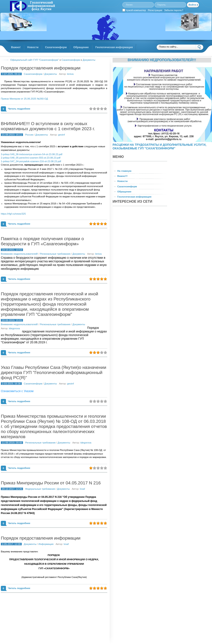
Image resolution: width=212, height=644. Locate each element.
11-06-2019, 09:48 (12, 443)
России (29, 135)
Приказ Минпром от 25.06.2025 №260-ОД (24, 99)
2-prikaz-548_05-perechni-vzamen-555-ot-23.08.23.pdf (31, 158)
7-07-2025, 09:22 (11, 74)
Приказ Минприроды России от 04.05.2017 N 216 (51, 483)
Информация (46, 544)
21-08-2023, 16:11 (12, 135)
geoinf (61, 135)
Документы (51, 74)
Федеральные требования (40, 489)
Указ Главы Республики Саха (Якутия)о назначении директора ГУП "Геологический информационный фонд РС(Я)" (54, 372)
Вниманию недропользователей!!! (162, 60)
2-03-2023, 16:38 (11, 384)
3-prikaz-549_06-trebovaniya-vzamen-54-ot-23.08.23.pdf (32, 154)
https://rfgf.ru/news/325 (13, 214)
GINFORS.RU (32, 7)
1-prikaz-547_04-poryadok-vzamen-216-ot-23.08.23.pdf (31, 161)
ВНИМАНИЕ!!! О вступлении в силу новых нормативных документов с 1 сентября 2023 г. (48, 126)
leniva (70, 74)
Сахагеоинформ (33, 74)
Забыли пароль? (174, 10)
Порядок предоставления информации (41, 68)
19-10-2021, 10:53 (12, 250)
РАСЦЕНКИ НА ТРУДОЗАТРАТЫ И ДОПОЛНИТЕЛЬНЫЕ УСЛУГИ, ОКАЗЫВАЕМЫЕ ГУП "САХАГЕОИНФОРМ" (159, 147)
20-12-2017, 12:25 (12, 489)
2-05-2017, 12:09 (11, 544)
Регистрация (155, 10)
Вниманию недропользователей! (19, 254)
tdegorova (14, 328)
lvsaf (82, 489)
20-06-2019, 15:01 (12, 320)
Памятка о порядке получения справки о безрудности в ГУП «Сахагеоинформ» (42, 241)
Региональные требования (55, 254)
